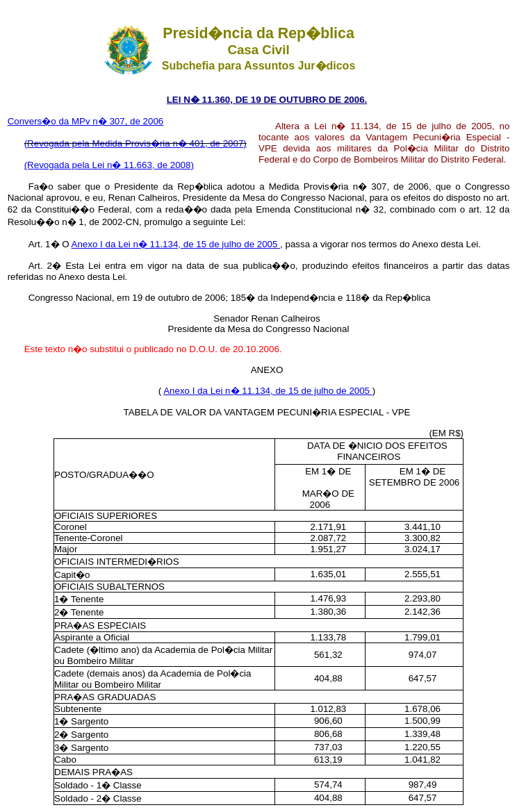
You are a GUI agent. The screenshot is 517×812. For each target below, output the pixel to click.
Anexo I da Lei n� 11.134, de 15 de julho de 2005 (176, 244)
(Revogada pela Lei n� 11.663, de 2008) (109, 165)
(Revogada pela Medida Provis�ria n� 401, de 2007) (136, 143)
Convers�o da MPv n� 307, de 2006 (86, 121)
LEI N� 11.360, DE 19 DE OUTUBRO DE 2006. (267, 100)
